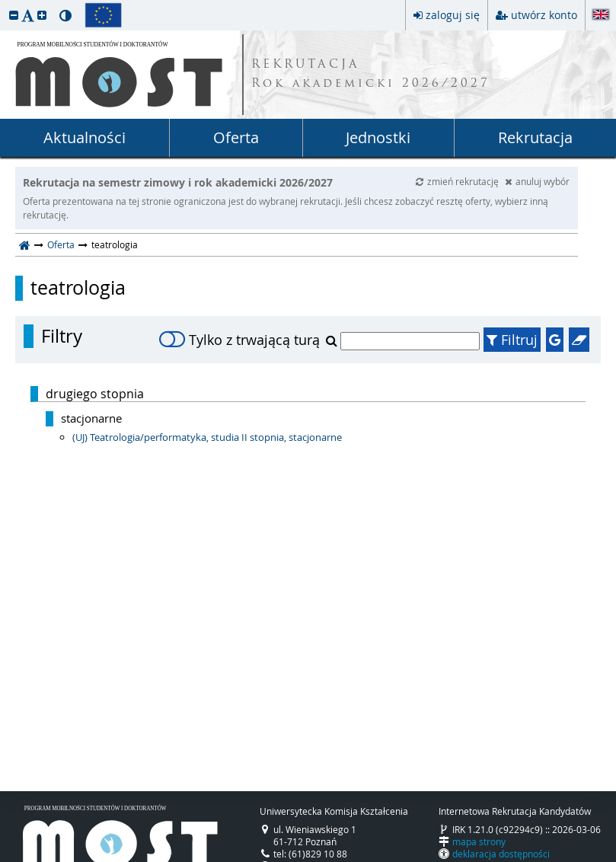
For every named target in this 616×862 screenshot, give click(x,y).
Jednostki (378, 137)
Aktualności (85, 137)
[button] (14, 15)
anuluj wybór (537, 181)
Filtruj (512, 340)
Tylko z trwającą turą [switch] (239, 340)
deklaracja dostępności (501, 854)
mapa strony (479, 841)
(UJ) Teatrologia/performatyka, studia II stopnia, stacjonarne (207, 437)
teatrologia (78, 288)
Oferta (236, 137)
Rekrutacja (535, 137)
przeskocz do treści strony (4, 4)
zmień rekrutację (458, 181)
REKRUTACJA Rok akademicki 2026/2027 (371, 75)
